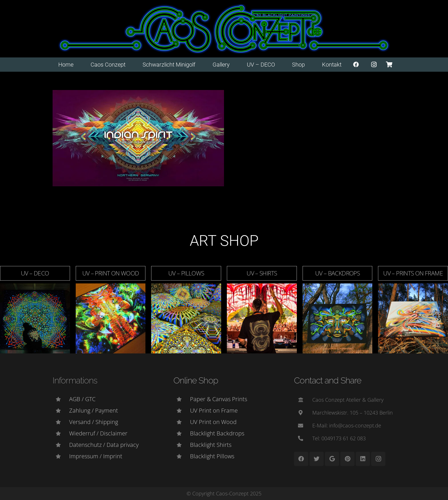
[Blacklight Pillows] (182, 456)
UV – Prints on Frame (413, 273)
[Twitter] (317, 459)
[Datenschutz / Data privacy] (61, 445)
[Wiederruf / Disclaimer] (61, 433)
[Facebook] (356, 65)
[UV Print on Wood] (182, 422)
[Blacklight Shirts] (182, 445)
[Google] (332, 459)
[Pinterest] (347, 459)
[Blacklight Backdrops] (182, 433)
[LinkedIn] (363, 459)
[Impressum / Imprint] (61, 456)
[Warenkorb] (389, 65)
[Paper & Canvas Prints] (182, 399)
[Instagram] (374, 65)
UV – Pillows (186, 273)
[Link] (224, 29)
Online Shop (196, 380)
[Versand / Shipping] (61, 422)
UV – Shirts (262, 273)
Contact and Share (328, 380)
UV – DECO (35, 273)
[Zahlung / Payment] (61, 411)
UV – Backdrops (337, 273)
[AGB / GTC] (61, 399)
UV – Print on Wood (111, 273)
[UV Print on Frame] (182, 411)
